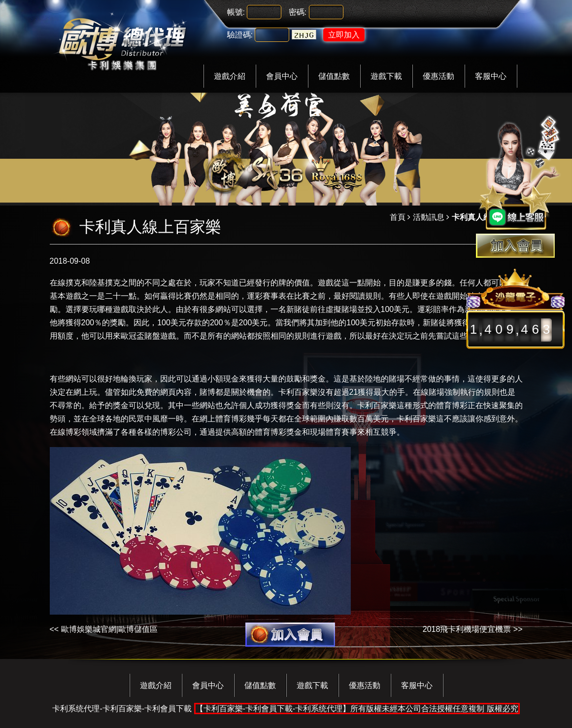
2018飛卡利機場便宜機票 (467, 629)
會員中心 (282, 76)
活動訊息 (429, 217)
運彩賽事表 (267, 296)
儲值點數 (334, 76)
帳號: (236, 12)
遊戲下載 (386, 76)
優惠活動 (438, 76)
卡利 (286, 392)
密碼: (298, 12)
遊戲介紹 (230, 76)
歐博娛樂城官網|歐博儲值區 (109, 629)
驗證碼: (240, 35)
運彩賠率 (433, 309)
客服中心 (491, 76)
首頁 (398, 217)
